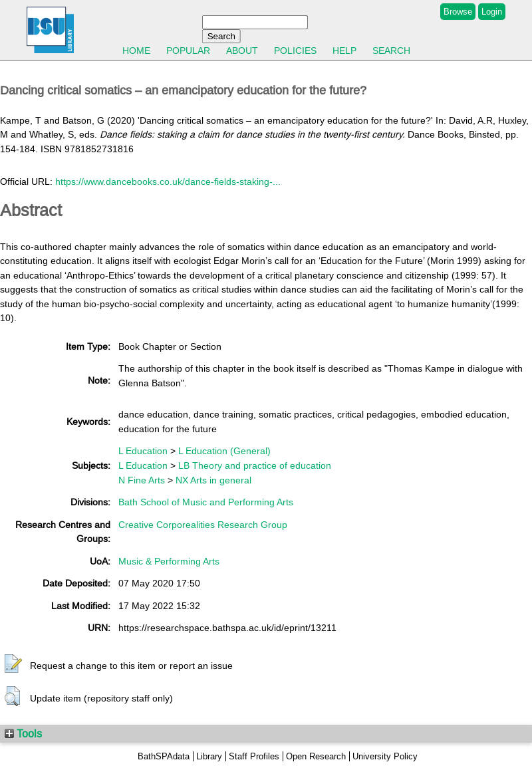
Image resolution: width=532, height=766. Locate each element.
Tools (23, 733)
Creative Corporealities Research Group (203, 525)
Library (209, 756)
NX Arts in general (213, 480)
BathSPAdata (164, 756)
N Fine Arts (142, 480)
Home (136, 51)
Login (492, 12)
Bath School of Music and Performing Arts (206, 502)
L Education (143, 451)
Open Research (316, 756)
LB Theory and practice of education (255, 465)
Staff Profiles (254, 756)
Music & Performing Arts (169, 561)
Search (391, 51)
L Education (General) (224, 451)
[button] (13, 664)
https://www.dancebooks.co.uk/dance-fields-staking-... (168, 182)
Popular (188, 51)
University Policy (385, 756)
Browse (458, 12)
